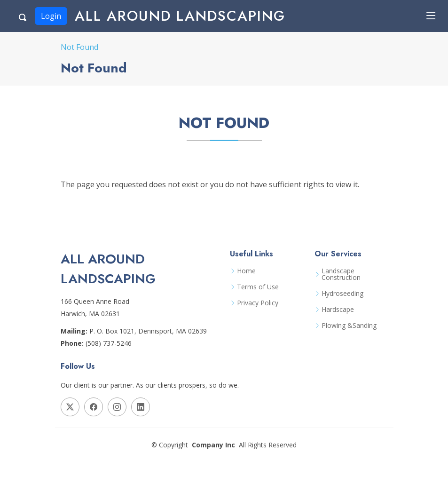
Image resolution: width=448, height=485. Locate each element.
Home (246, 271)
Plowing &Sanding (349, 326)
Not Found (79, 47)
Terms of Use (258, 287)
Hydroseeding (342, 294)
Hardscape (338, 310)
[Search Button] (23, 16)
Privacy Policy (258, 303)
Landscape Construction (341, 274)
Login (51, 16)
